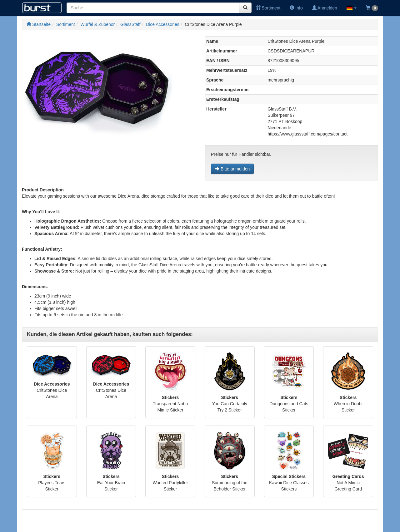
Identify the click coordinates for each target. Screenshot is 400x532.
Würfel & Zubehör (98, 24)
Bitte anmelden (232, 169)
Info (296, 8)
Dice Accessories (163, 24)
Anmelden (325, 8)
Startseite (39, 24)
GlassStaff (130, 24)
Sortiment (268, 8)
